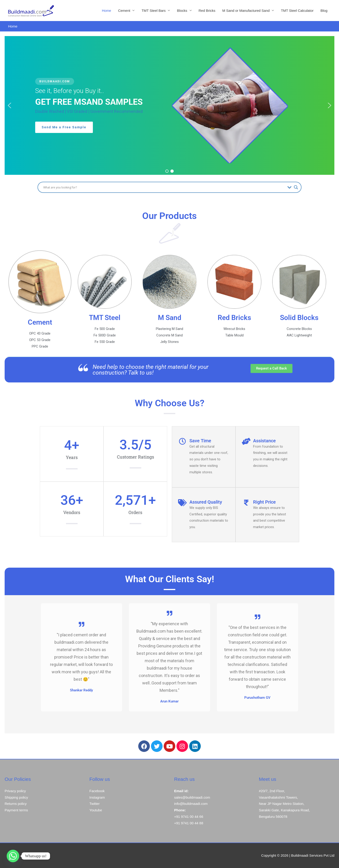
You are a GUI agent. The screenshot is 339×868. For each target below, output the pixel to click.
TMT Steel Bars (154, 11)
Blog (324, 11)
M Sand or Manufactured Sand (246, 11)
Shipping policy (16, 797)
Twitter (94, 804)
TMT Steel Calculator (297, 11)
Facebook (97, 791)
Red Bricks (207, 11)
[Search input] (164, 187)
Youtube (96, 810)
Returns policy (16, 804)
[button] (9, 105)
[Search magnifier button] (296, 187)
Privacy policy (15, 791)
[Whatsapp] (13, 856)
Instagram (97, 797)
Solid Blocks (299, 318)
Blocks (182, 11)
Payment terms (16, 810)
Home (107, 11)
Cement (124, 11)
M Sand (170, 318)
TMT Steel (105, 318)
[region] (169, 105)
